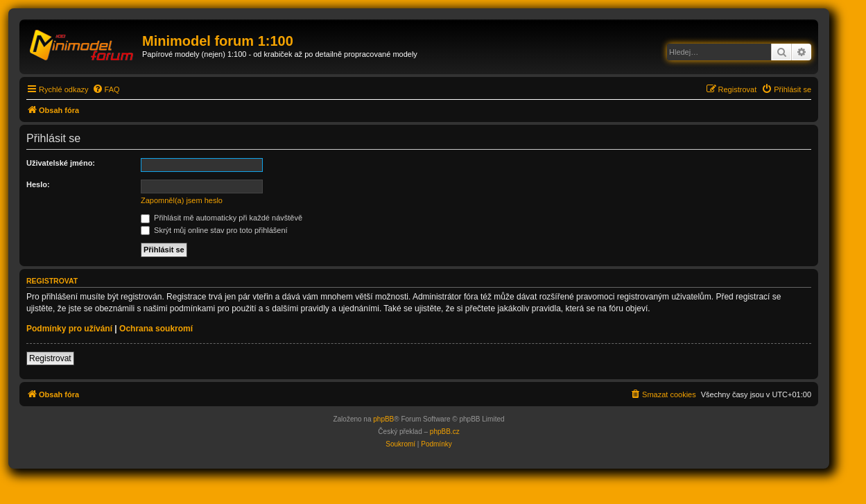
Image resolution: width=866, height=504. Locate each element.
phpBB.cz (445, 432)
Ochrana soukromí (156, 329)
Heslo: (38, 184)
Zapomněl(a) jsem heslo (182, 200)
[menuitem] (106, 89)
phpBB (383, 419)
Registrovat (50, 358)
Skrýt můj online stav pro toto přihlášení (214, 230)
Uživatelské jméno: (61, 163)
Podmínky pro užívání (69, 329)
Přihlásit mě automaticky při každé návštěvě (222, 218)
